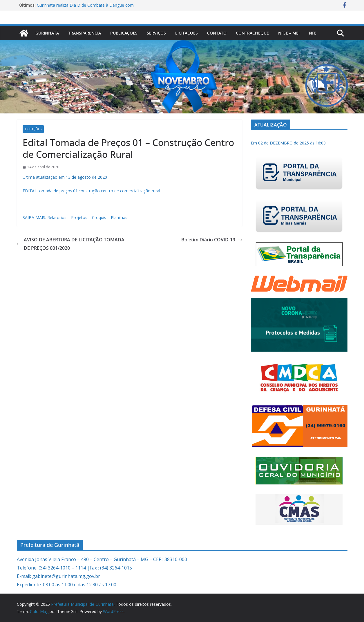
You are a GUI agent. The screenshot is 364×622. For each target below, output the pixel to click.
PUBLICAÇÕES (124, 33)
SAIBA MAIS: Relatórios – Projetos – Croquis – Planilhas (75, 217)
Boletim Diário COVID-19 (212, 240)
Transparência (85, 33)
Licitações (186, 33)
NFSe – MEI (289, 33)
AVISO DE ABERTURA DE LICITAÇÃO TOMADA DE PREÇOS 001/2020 (71, 244)
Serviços (156, 33)
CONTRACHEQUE (252, 33)
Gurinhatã (47, 33)
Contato (217, 33)
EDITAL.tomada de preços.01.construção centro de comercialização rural (91, 191)
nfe (313, 33)
